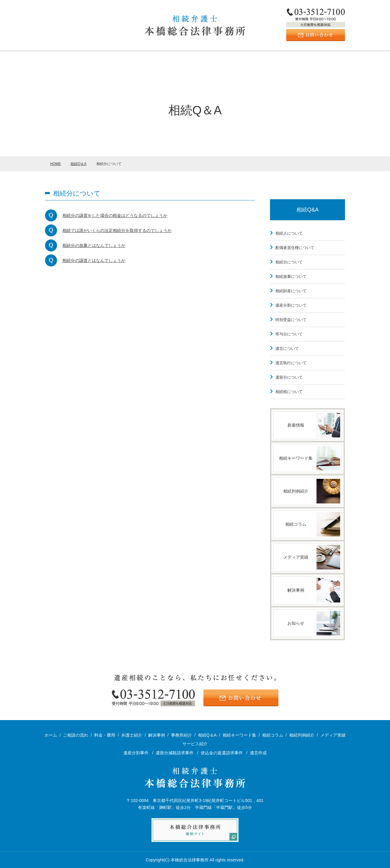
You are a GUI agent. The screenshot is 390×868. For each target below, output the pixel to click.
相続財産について (291, 291)
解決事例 (178, 59)
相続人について (289, 233)
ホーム (52, 59)
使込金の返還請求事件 (222, 753)
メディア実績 (333, 735)
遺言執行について (291, 363)
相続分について (289, 262)
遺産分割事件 (136, 753)
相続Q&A (307, 210)
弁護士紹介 (225, 59)
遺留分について (289, 377)
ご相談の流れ (321, 59)
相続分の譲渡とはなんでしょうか (94, 260)
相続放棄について (291, 276)
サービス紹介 (131, 59)
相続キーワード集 (239, 735)
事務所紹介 (83, 59)
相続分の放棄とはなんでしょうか (94, 245)
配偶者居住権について (295, 248)
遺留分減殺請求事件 (175, 753)
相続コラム (273, 735)
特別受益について (291, 320)
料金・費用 (273, 59)
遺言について (287, 348)
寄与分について (289, 334)
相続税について (289, 392)
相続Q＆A (207, 735)
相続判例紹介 (302, 735)
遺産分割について (291, 305)
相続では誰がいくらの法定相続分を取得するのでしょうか (117, 230)
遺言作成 (258, 753)
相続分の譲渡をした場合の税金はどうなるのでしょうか (115, 215)
